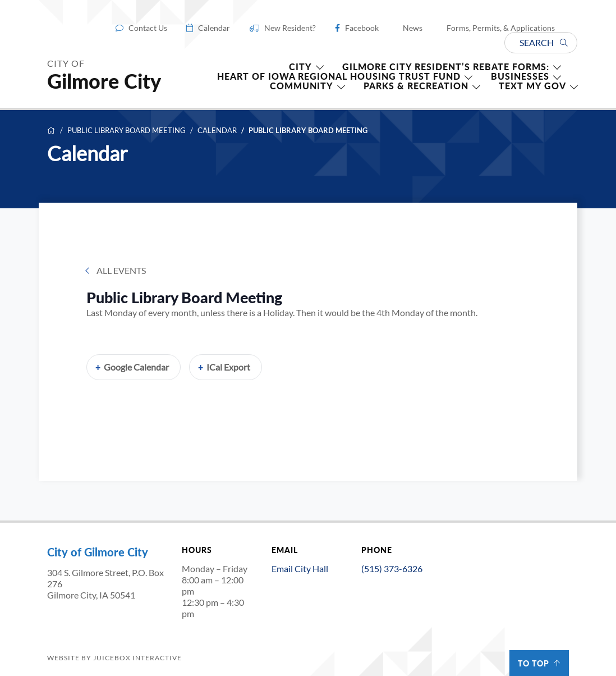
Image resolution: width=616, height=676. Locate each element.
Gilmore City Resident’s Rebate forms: (446, 67)
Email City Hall (300, 568)
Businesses (520, 76)
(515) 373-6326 (392, 568)
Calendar (214, 28)
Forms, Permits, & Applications (501, 28)
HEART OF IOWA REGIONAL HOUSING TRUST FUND (339, 76)
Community (302, 86)
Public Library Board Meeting (127, 131)
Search (544, 42)
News (413, 28)
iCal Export (228, 367)
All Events (121, 270)
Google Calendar (136, 367)
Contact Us (148, 28)
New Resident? (290, 28)
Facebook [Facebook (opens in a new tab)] (362, 28)
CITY (300, 67)
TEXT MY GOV (532, 86)
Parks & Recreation (416, 86)
